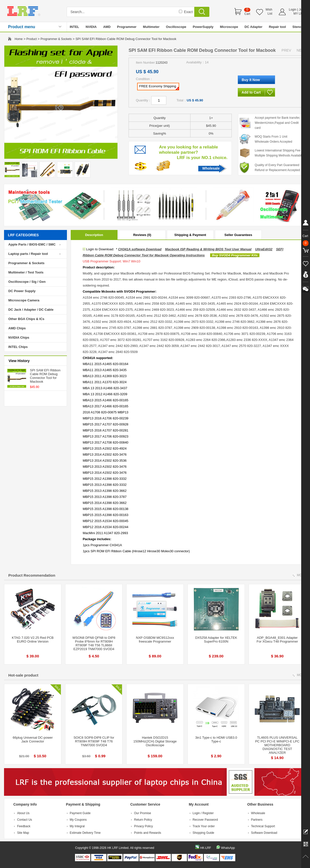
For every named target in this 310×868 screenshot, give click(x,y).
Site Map (23, 833)
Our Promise (143, 813)
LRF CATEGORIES (24, 235)
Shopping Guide (203, 833)
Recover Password (205, 820)
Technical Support (263, 826)
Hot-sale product (23, 675)
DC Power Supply (22, 291)
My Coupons (78, 820)
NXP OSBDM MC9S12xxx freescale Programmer (155, 640)
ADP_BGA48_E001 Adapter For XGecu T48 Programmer (277, 640)
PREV (286, 50)
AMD (107, 27)
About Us (23, 813)
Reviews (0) (142, 235)
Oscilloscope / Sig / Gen (27, 282)
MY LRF (299, 14)
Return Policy (143, 820)
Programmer (127, 27)
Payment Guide (80, 813)
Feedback (24, 826)
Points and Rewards (148, 833)
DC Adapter (254, 27)
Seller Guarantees (238, 235)
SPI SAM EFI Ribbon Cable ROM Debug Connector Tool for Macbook (45, 376)
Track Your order (204, 826)
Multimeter (151, 27)
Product (32, 39)
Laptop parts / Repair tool (28, 254)
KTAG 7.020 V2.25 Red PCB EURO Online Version (33, 640)
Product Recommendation (32, 575)
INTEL (74, 27)
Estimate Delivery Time (85, 833)
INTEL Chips (18, 347)
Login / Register (203, 813)
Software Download (264, 833)
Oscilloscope (176, 27)
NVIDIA (91, 27)
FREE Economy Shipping (159, 87)
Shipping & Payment (190, 235)
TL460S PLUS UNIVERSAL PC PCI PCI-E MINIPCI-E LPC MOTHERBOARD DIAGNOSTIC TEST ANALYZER (277, 745)
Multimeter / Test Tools (26, 272)
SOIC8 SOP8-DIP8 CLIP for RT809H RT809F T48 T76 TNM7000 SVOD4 (94, 741)
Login (293, 10)
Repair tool (277, 27)
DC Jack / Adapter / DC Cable (31, 310)
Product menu (22, 27)
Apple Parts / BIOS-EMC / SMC (32, 244)
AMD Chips (17, 328)
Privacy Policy (144, 826)
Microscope (229, 27)
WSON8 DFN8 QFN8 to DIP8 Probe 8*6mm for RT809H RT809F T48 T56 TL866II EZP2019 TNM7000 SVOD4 (94, 643)
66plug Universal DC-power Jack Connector (33, 739)
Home (19, 39)
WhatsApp (228, 848)
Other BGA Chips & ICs (26, 319)
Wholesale (211, 168)
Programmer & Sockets (56, 39)
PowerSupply (203, 27)
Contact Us (25, 820)
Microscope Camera (24, 300)
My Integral (77, 826)
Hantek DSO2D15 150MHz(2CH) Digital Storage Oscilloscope (155, 741)
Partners (257, 820)
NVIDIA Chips (19, 338)
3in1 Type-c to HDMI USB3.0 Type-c (216, 739)
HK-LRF (205, 848)
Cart (247, 14)
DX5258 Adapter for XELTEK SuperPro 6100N (216, 640)
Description (94, 235)
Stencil (298, 27)
